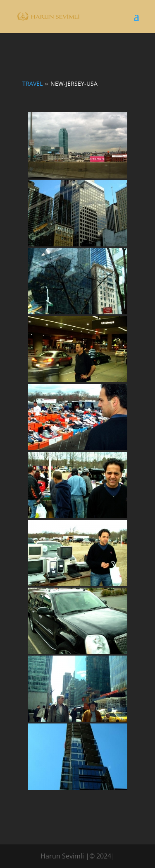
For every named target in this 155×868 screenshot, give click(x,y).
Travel (32, 83)
